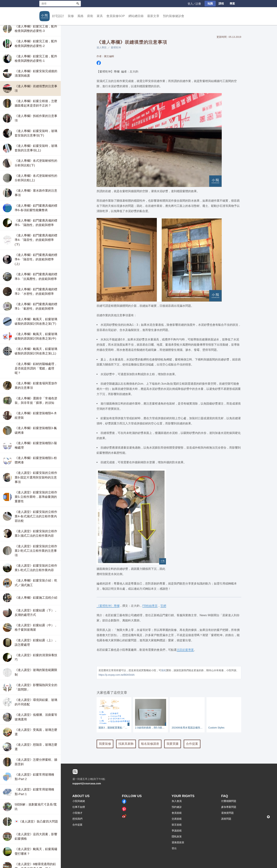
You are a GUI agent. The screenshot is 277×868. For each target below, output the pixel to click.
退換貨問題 (227, 813)
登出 (174, 848)
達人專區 (102, 47)
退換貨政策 (178, 842)
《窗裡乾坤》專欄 (108, 606)
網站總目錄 (136, 16)
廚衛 (90, 16)
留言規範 (177, 825)
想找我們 (77, 819)
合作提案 (192, 744)
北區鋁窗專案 (185, 650)
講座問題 (226, 819)
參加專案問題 (229, 807)
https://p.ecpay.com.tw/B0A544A (117, 675)
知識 (210, 3)
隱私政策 (177, 836)
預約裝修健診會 (174, 16)
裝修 (71, 16)
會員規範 (177, 813)
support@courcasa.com (87, 783)
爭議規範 (177, 831)
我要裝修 (105, 744)
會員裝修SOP (116, 16)
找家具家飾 (126, 744)
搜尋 (78, 4)
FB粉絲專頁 (150, 606)
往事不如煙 (79, 807)
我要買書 (173, 744)
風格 (80, 16)
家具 (100, 16)
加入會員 (177, 801)
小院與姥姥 (79, 801)
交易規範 (177, 819)
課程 (221, 3)
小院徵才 (77, 813)
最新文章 (153, 16)
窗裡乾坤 (116, 47)
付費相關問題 (229, 801)
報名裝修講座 (150, 744)
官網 (163, 606)
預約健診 (177, 807)
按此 (164, 670)
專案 (232, 3)
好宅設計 (58, 16)
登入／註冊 (194, 4)
